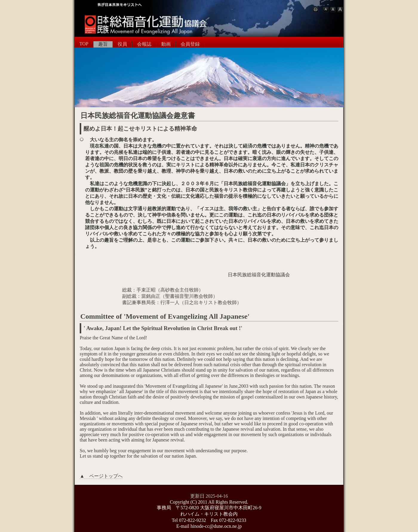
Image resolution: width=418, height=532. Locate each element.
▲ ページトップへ (101, 476)
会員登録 (190, 44)
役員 (122, 44)
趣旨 (103, 44)
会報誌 (144, 44)
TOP (84, 44)
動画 (166, 44)
